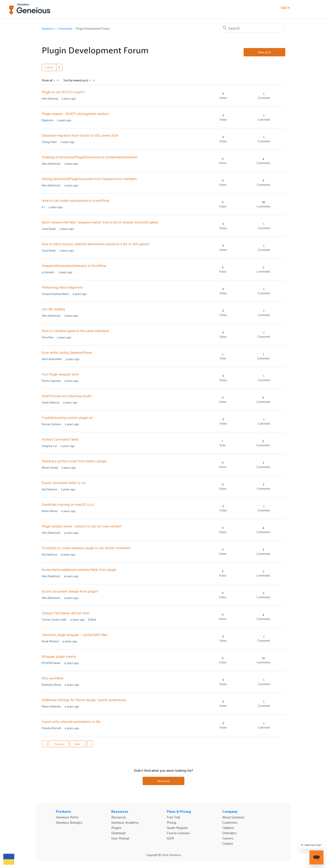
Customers (230, 822)
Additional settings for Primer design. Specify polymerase (84, 700)
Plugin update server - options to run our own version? (82, 526)
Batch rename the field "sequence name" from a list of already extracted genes (100, 222)
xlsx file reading (53, 309)
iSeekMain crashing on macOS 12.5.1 (68, 504)
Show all (49, 80)
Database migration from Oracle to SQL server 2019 (80, 135)
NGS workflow (53, 678)
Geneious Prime (67, 817)
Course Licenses (178, 833)
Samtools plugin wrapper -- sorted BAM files (75, 635)
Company (230, 811)
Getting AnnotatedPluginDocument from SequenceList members (89, 179)
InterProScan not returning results (67, 396)
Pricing (172, 822)
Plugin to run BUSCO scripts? (63, 92)
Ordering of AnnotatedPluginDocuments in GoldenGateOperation (90, 157)
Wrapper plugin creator (59, 656)
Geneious (48, 28)
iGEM (170, 838)
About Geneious (233, 817)
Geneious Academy (125, 822)
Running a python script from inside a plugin (74, 461)
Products (63, 811)
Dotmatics (229, 833)
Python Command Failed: (60, 439)
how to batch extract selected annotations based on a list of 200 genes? (96, 244)
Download (118, 833)
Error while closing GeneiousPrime (67, 352)
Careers (228, 838)
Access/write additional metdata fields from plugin (79, 569)
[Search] (252, 28)
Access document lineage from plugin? (70, 591)
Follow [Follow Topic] (49, 67)
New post (264, 52)
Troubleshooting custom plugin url (67, 417)
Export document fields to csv (64, 483)
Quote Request (177, 828)
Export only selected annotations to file (71, 721)
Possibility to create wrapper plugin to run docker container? (86, 548)
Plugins (116, 828)
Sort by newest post (78, 80)
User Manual (120, 838)
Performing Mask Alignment (62, 287)
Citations (228, 828)
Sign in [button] (285, 8)
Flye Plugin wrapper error (60, 374)
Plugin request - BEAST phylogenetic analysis (75, 113)
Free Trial (173, 817)
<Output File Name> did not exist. (66, 613)
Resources (120, 811)
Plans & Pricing (179, 811)
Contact (228, 843)
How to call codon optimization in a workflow (75, 200)
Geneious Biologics (69, 822)
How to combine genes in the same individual (75, 331)
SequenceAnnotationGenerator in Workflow (74, 265)
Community (65, 28)
